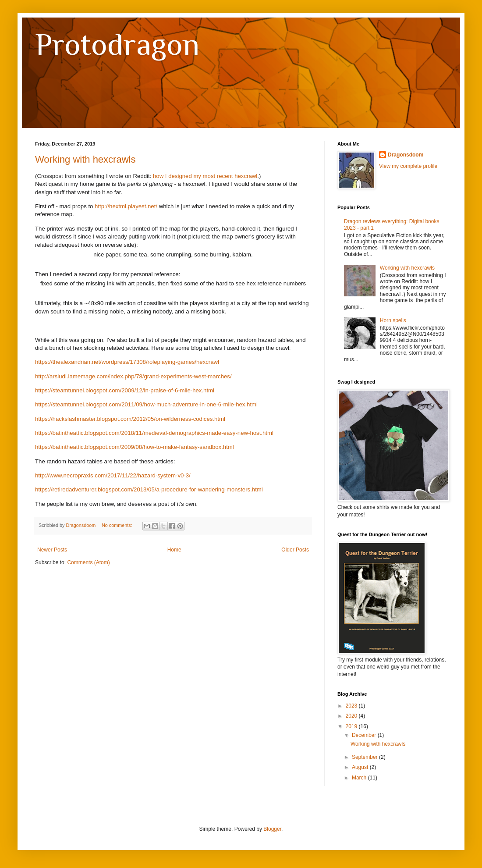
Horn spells (393, 320)
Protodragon (117, 44)
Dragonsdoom (406, 155)
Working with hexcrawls (85, 159)
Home (174, 550)
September (365, 757)
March (360, 778)
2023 (352, 706)
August (361, 767)
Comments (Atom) (88, 562)
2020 (352, 716)
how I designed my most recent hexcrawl (205, 176)
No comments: (118, 525)
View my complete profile (408, 166)
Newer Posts (52, 550)
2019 (352, 726)
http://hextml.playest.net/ (126, 206)
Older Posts (295, 550)
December (365, 735)
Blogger (272, 829)
